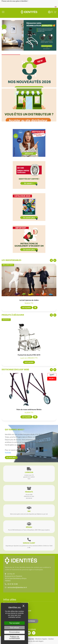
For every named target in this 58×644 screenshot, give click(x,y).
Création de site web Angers (34, 641)
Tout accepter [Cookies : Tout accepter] (14, 623)
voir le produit (26, 308)
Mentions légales (41, 639)
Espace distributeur (29, 621)
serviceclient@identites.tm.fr (17, 587)
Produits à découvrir (13, 315)
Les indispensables (11, 260)
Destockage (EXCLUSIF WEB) (15, 369)
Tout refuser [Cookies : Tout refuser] (14, 628)
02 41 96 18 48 (13, 584)
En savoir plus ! (11, 457)
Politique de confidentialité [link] (14, 638)
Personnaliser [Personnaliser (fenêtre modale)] (14, 632)
